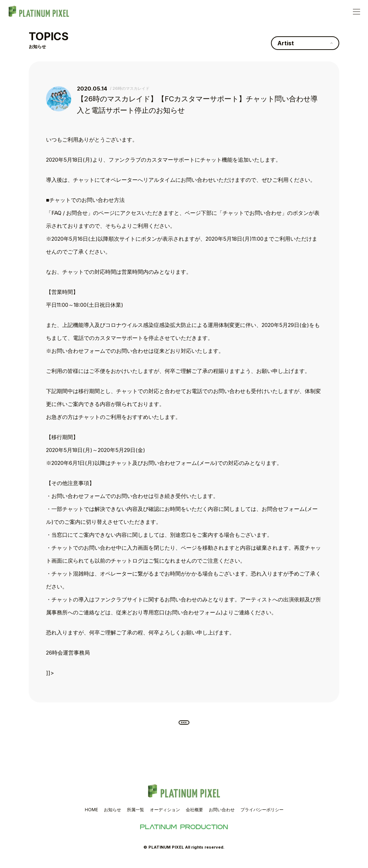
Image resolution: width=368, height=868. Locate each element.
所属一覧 (135, 815)
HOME (91, 815)
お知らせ (112, 815)
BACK (184, 725)
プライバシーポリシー (262, 815)
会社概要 (194, 815)
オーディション (165, 815)
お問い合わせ (222, 815)
